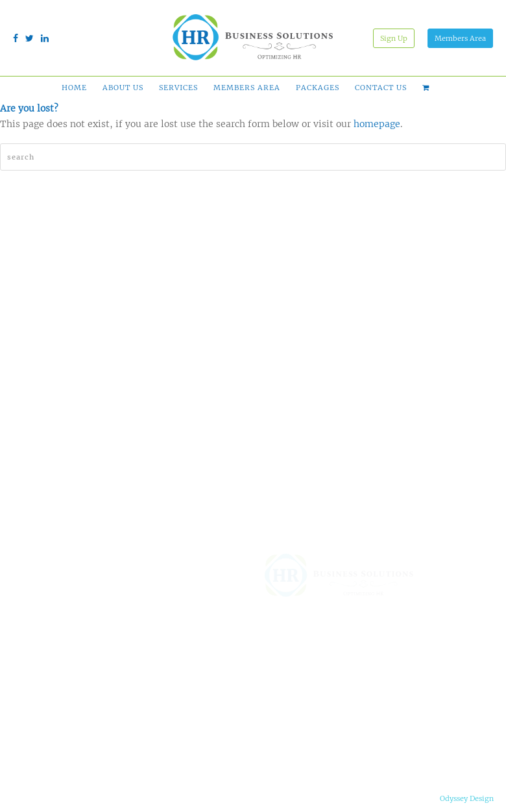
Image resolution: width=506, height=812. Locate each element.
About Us (123, 88)
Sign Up (394, 38)
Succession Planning (201, 748)
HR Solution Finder (215, 655)
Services (178, 88)
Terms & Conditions (48, 799)
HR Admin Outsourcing (204, 704)
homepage (377, 124)
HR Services (203, 726)
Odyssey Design (467, 798)
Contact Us (381, 88)
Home (74, 88)
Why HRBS (277, 672)
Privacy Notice (123, 799)
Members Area (460, 38)
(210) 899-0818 (382, 719)
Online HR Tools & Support (214, 677)
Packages (318, 88)
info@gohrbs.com (386, 765)
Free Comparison (287, 705)
